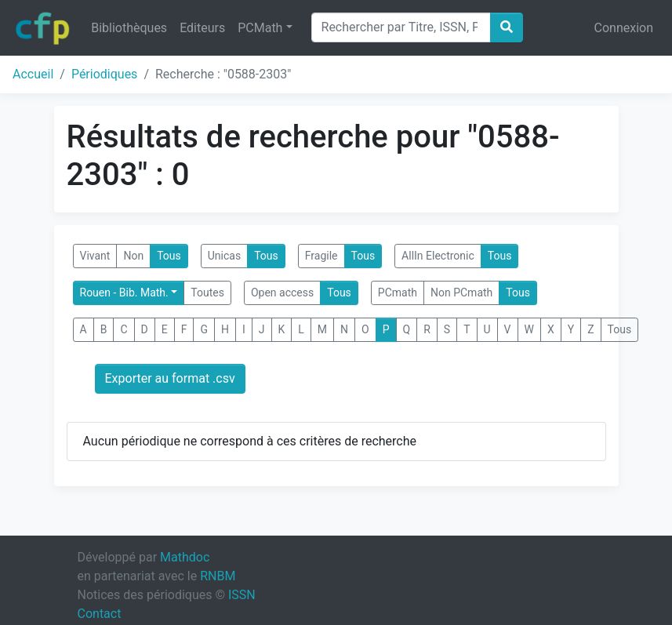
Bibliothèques (129, 28)
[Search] (401, 27)
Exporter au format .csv (170, 378)
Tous (169, 256)
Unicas (224, 256)
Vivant (95, 256)
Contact (100, 614)
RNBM (218, 576)
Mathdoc (185, 557)
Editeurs (202, 28)
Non (133, 256)
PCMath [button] (260, 28)
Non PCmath (461, 293)
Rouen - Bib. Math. (124, 293)
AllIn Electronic (438, 256)
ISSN (242, 595)
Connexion (624, 28)
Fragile (321, 256)
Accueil (33, 74)
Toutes (207, 293)
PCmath (398, 293)
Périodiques (104, 74)
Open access (282, 293)
